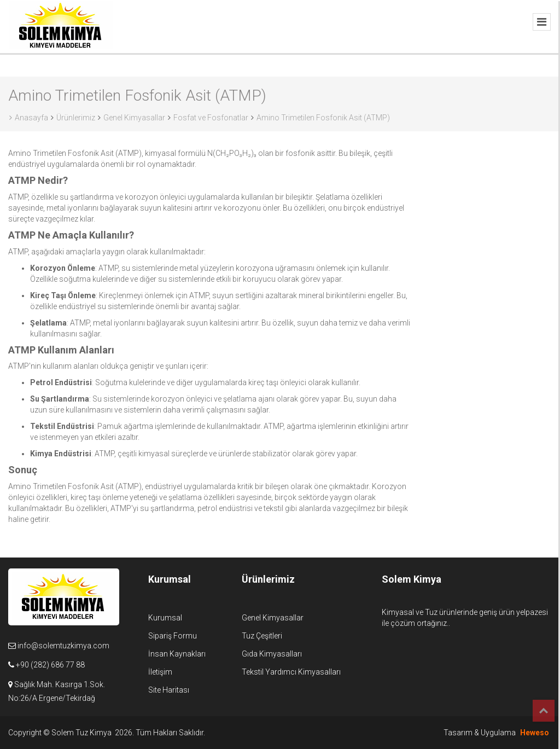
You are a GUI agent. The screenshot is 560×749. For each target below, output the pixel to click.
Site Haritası (169, 690)
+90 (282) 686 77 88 (50, 665)
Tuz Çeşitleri (262, 636)
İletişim (160, 672)
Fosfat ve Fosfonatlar (211, 118)
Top (544, 711)
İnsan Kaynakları (177, 654)
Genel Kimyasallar (134, 118)
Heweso (535, 733)
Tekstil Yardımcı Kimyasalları (291, 672)
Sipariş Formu (173, 636)
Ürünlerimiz (76, 118)
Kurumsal (165, 618)
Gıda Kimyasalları (272, 654)
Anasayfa (29, 118)
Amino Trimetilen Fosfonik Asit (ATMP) (323, 118)
